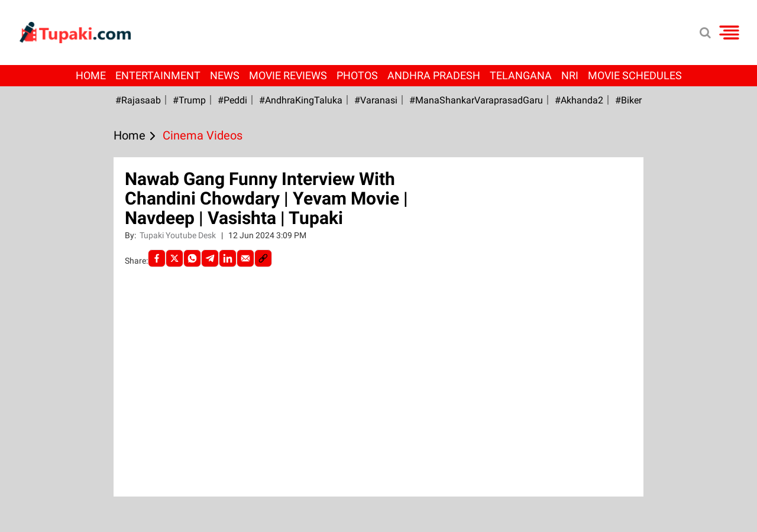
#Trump (189, 100)
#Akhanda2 (579, 100)
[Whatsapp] (192, 258)
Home (91, 75)
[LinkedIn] (228, 258)
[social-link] (263, 258)
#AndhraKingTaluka (301, 100)
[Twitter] (174, 258)
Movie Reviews (288, 75)
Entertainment (158, 75)
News (225, 75)
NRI (570, 75)
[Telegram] (210, 258)
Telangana (521, 75)
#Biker (628, 100)
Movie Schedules (635, 75)
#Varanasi (376, 100)
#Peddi (232, 100)
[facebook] (157, 258)
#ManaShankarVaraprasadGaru (476, 100)
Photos (357, 75)
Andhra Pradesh (434, 75)
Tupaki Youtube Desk (179, 235)
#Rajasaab (138, 100)
